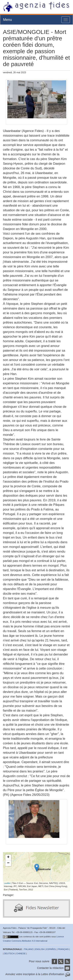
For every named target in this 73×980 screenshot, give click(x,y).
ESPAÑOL (51, 949)
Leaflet (7, 883)
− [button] (8, 863)
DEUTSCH (9, 953)
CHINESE (21, 953)
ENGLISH (40, 949)
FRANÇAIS (63, 949)
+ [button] (8, 857)
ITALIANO (29, 949)
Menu (7, 20)
